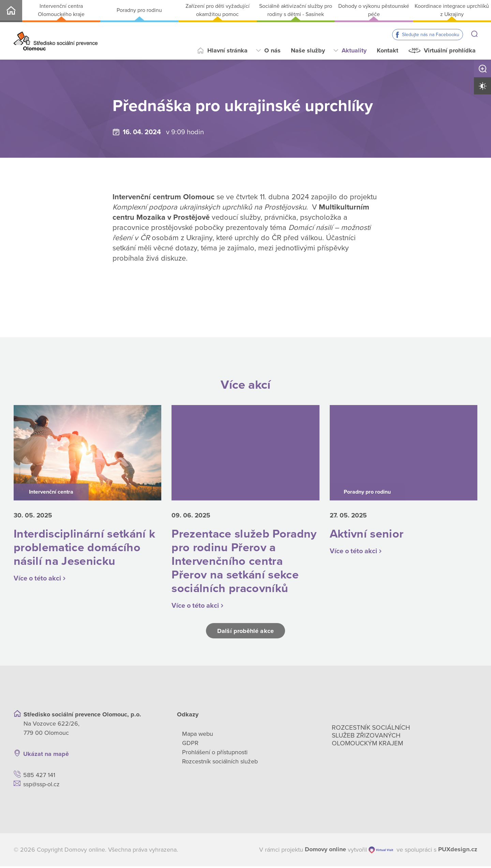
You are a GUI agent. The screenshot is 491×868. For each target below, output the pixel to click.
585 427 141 (39, 777)
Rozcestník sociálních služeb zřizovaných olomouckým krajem (371, 737)
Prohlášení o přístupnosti (215, 754)
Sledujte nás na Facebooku (431, 35)
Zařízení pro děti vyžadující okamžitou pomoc (218, 10)
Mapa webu (198, 735)
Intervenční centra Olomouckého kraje (61, 10)
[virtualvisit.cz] (381, 851)
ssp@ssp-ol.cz (41, 786)
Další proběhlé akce (245, 633)
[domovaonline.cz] (325, 851)
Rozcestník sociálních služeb (220, 763)
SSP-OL (11, 11)
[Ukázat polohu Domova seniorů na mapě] (121, 756)
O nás (272, 50)
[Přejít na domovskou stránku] (56, 41)
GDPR (190, 745)
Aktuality (354, 50)
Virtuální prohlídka (450, 50)
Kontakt (388, 50)
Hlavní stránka (227, 50)
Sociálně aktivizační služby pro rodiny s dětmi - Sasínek (296, 10)
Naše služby (308, 50)
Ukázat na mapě (46, 756)
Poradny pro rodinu (139, 10)
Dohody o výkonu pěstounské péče (374, 10)
